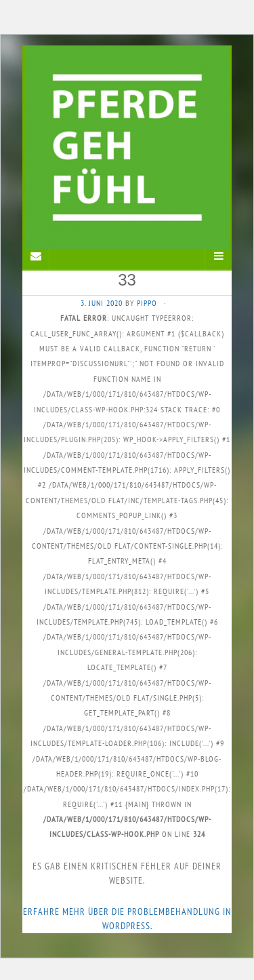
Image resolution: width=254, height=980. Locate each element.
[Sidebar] (36, 256)
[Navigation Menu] (218, 256)
